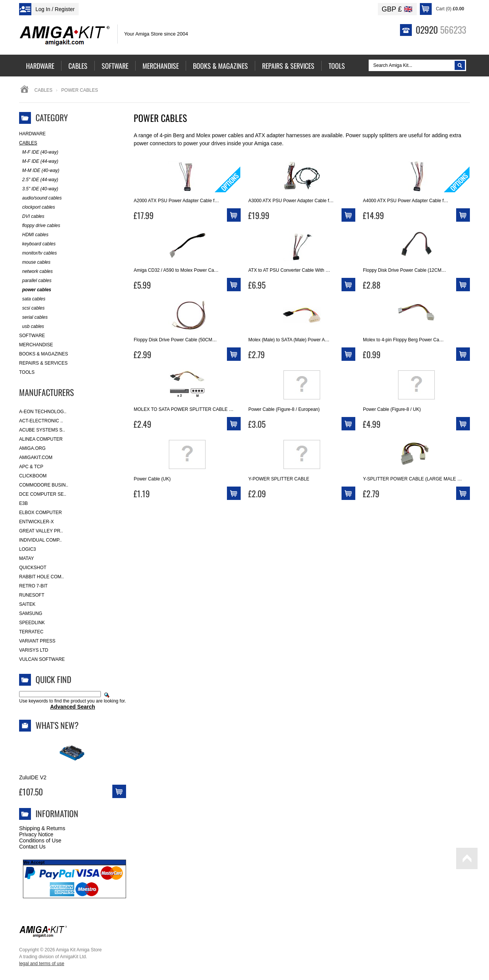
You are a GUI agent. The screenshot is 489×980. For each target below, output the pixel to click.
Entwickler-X (36, 522)
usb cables (32, 327)
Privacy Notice (36, 834)
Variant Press (37, 641)
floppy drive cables (40, 226)
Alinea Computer (41, 439)
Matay (27, 558)
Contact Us (32, 847)
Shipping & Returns (42, 828)
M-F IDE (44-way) (39, 161)
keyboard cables (37, 244)
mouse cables (35, 262)
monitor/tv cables (38, 253)
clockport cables (37, 207)
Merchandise (36, 345)
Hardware (32, 134)
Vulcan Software (42, 659)
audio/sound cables (40, 198)
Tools (27, 372)
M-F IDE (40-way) (39, 152)
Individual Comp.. (40, 540)
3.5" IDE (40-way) (39, 189)
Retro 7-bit (33, 586)
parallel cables (35, 281)
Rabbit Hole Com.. (41, 577)
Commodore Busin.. (44, 485)
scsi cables (32, 308)
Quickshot (33, 568)
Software (32, 336)
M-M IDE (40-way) (39, 171)
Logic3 (28, 549)
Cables (43, 90)
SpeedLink (32, 623)
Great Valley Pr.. (41, 531)
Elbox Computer (40, 513)
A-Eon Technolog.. (43, 412)
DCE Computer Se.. (43, 494)
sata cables (32, 299)
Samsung (31, 613)
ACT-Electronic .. (41, 421)
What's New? (57, 725)
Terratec (31, 632)
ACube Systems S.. (42, 430)
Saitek (27, 604)
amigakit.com (36, 458)
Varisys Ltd (34, 650)
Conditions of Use (40, 840)
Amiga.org (32, 448)
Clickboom (33, 476)
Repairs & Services (43, 363)
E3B (23, 503)
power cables (35, 290)
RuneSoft (32, 595)
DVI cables (32, 217)
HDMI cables (34, 235)
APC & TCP (31, 467)
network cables (36, 272)
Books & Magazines (44, 354)
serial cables (33, 317)
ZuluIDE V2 (33, 777)
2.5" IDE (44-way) (39, 180)
